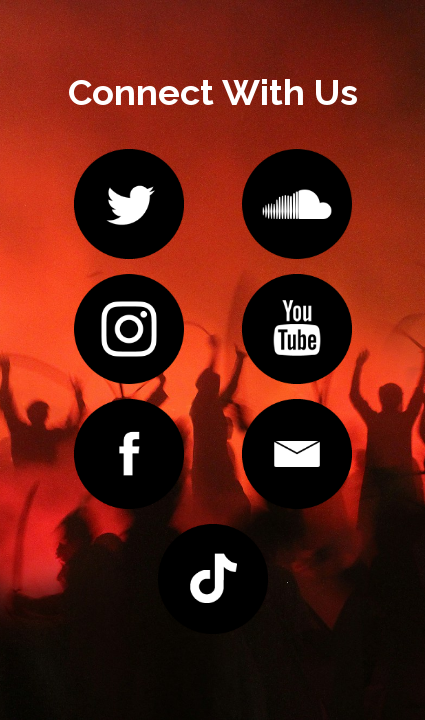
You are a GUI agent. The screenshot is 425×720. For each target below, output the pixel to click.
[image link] (129, 202)
